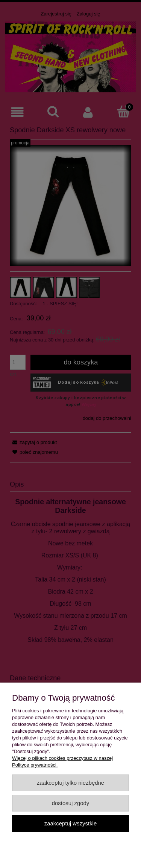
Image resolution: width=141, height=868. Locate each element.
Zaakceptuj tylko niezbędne (70, 783)
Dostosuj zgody (71, 803)
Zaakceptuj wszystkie (70, 823)
